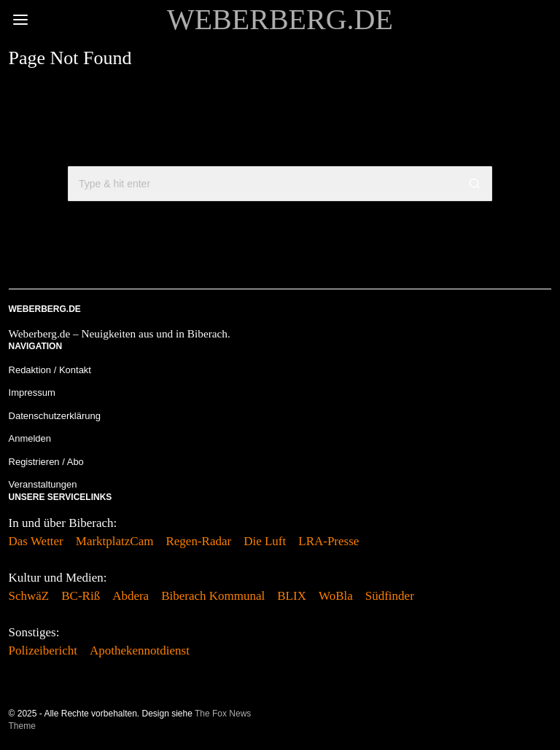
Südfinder (390, 596)
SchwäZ (29, 596)
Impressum (32, 392)
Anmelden (30, 438)
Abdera (131, 596)
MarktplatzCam (115, 541)
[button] (475, 184)
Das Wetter (36, 541)
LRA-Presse (328, 541)
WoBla (336, 596)
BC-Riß (81, 596)
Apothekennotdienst (140, 651)
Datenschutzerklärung (55, 416)
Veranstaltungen (43, 484)
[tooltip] (542, 720)
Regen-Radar (198, 541)
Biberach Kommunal (213, 596)
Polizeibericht (43, 651)
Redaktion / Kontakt (50, 370)
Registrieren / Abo (46, 462)
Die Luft (265, 541)
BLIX (292, 596)
